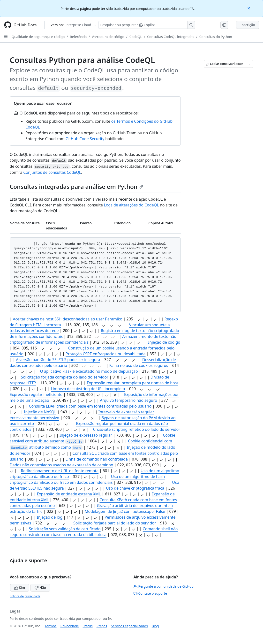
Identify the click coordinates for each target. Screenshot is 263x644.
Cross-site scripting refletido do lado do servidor (136, 429)
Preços (102, 626)
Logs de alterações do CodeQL (131, 205)
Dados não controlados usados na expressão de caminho (61, 465)
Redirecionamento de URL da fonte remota (60, 471)
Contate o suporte (150, 593)
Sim (20, 587)
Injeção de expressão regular (86, 435)
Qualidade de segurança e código (38, 37)
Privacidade (70, 626)
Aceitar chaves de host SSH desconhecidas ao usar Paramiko (68, 319)
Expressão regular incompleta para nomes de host (132, 383)
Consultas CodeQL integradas (171, 37)
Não (40, 587)
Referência (78, 37)
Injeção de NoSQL (40, 412)
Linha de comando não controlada (97, 459)
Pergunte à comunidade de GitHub (164, 586)
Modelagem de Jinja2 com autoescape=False (125, 511)
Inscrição (248, 25)
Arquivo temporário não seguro (129, 400)
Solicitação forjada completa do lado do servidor (65, 377)
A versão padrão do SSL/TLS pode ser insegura (58, 360)
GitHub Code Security (85, 139)
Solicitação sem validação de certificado (65, 529)
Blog (155, 626)
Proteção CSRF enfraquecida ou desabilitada (106, 354)
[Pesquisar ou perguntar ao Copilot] (147, 25)
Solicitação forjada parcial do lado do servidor (115, 523)
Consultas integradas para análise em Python (76, 186)
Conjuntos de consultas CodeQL (52, 172)
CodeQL (136, 37)
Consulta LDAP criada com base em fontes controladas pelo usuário (90, 406)
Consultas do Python (216, 37)
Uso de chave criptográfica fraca (135, 488)
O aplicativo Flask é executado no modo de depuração (89, 371)
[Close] (249, 8)
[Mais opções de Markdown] (249, 64)
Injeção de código (164, 342)
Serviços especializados (129, 626)
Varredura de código (108, 37)
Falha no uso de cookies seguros (139, 365)
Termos (51, 626)
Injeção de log (50, 517)
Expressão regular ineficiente (36, 394)
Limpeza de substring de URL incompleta (88, 389)
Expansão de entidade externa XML (69, 494)
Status (88, 626)
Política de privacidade (25, 596)
